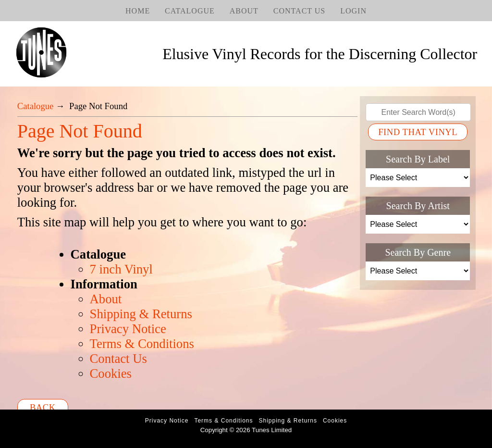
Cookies (111, 373)
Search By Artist (418, 206)
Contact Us (299, 11)
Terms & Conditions (142, 344)
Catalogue (190, 11)
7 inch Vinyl (121, 269)
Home (138, 11)
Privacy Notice (128, 329)
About (244, 11)
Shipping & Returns (141, 314)
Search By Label (418, 159)
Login (353, 11)
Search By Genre (418, 252)
